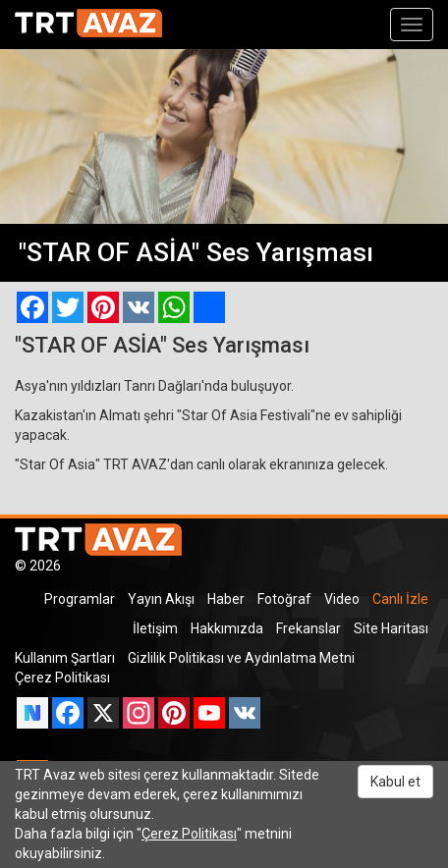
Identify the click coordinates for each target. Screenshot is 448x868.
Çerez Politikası (62, 678)
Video (342, 599)
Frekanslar (308, 628)
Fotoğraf (284, 599)
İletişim (155, 628)
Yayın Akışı (161, 599)
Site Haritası (391, 628)
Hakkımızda (227, 628)
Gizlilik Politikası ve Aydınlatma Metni (241, 658)
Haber (226, 599)
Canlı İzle (400, 599)
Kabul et (395, 782)
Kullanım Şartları (65, 658)
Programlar (80, 599)
